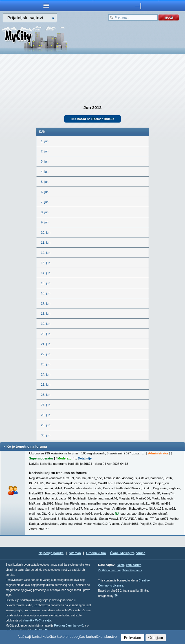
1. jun (45, 141)
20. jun (46, 334)
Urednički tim (96, 553)
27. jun (46, 405)
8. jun (45, 212)
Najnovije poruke (51, 553)
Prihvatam (133, 638)
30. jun (46, 435)
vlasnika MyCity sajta (37, 620)
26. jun (46, 395)
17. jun (46, 303)
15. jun (46, 283)
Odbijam (156, 638)
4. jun (45, 172)
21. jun (46, 344)
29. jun (46, 425)
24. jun (46, 374)
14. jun (46, 273)
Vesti (121, 565)
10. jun (46, 232)
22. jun (46, 354)
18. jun (46, 314)
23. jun (46, 364)
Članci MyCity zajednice (128, 553)
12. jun (46, 253)
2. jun (45, 151)
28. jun (46, 415)
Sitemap (75, 553)
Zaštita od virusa (109, 570)
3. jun (45, 161)
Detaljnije (85, 458)
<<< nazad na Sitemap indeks (92, 119)
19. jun (46, 324)
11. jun (46, 243)
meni (46, 6)
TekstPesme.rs (132, 570)
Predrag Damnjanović (69, 626)
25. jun (46, 385)
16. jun (46, 293)
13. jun (46, 263)
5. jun (45, 182)
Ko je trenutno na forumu (27, 447)
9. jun (45, 222)
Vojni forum (134, 565)
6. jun (45, 192)
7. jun (45, 202)
